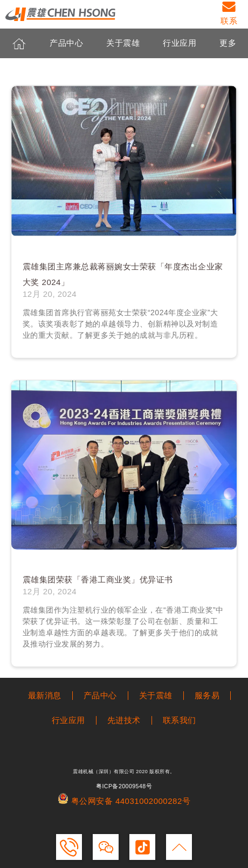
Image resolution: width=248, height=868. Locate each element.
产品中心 (66, 43)
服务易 (207, 695)
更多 (228, 43)
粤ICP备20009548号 (124, 786)
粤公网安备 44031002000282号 (124, 801)
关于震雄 (123, 43)
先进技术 (124, 720)
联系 (229, 21)
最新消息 (45, 695)
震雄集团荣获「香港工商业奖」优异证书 (98, 579)
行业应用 (180, 43)
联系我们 (180, 720)
